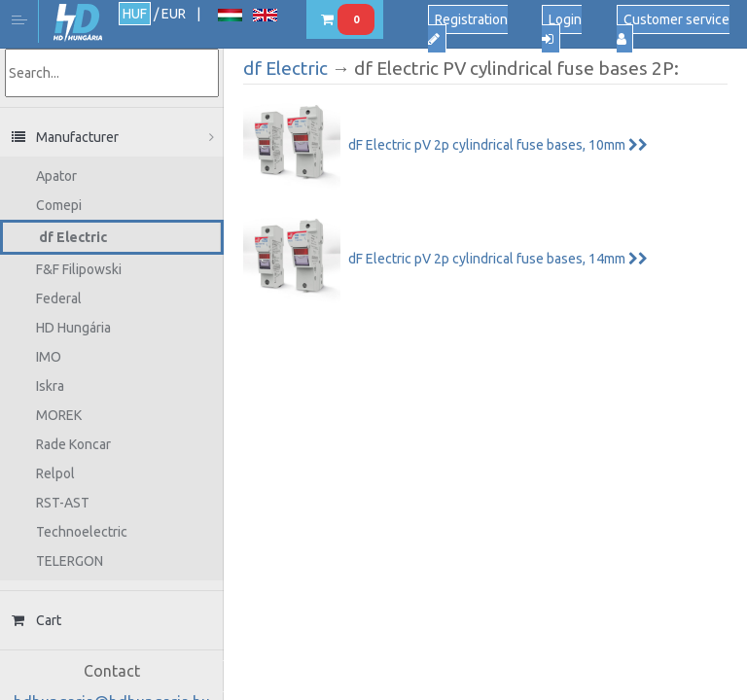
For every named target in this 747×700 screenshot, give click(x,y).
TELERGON (70, 561)
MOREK (59, 415)
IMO (49, 357)
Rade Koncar (73, 444)
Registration (468, 29)
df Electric (73, 237)
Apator (56, 176)
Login (562, 29)
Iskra (50, 386)
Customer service (673, 29)
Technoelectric (82, 532)
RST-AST (63, 503)
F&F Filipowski (79, 269)
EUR (174, 14)
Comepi (59, 205)
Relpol (55, 473)
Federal (59, 298)
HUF (135, 14)
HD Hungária (78, 23)
